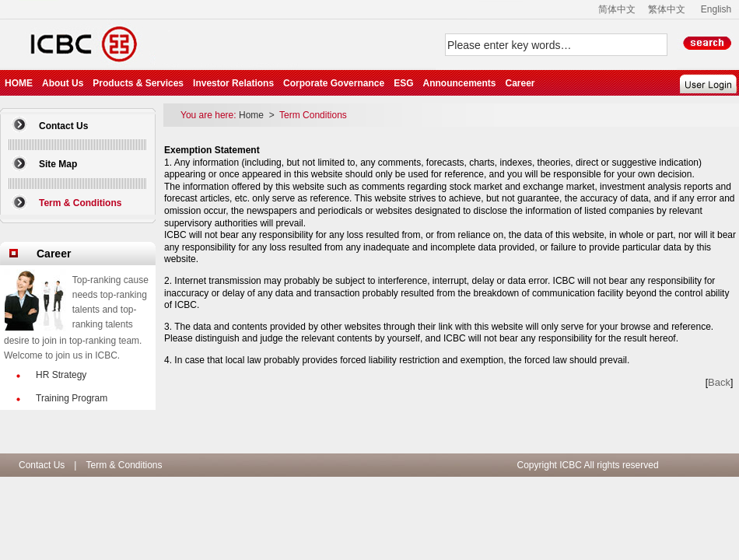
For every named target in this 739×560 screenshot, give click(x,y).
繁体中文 (667, 9)
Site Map (58, 164)
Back (719, 382)
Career (520, 83)
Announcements (459, 83)
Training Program (72, 398)
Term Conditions (313, 115)
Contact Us (63, 126)
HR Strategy (61, 375)
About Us (63, 83)
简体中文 (617, 9)
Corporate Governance (334, 83)
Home (252, 115)
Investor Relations (233, 83)
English (716, 9)
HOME (19, 83)
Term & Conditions (124, 465)
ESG (403, 83)
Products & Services (138, 83)
